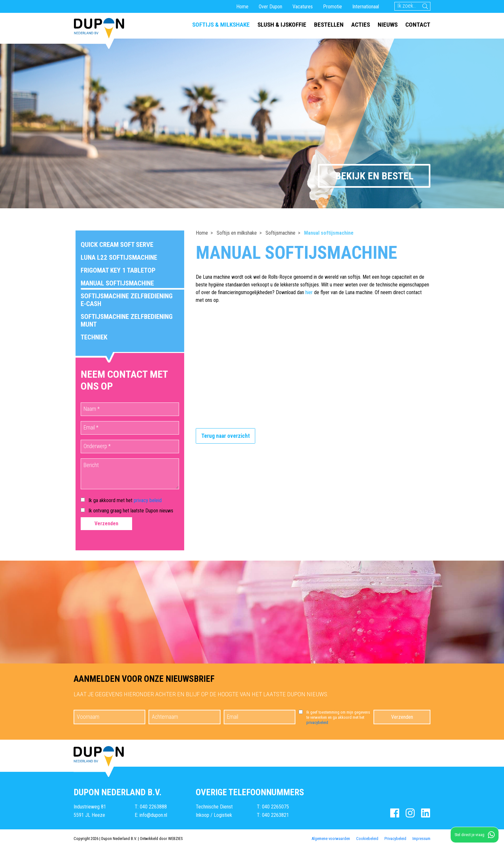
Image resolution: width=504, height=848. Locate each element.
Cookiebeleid (367, 839)
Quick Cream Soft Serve (117, 245)
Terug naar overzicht (225, 436)
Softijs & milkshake (221, 25)
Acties (361, 25)
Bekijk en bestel (374, 176)
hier (309, 292)
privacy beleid (148, 500)
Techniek (94, 337)
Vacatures (303, 7)
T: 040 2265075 (273, 807)
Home (242, 7)
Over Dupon (270, 7)
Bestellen (329, 25)
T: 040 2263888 (151, 807)
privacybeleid (317, 722)
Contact (418, 25)
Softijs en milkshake (237, 233)
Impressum (421, 839)
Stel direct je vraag (475, 835)
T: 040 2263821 (273, 815)
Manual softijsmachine (117, 283)
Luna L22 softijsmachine (119, 257)
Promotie (333, 7)
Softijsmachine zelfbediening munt (127, 320)
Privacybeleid (395, 839)
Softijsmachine (280, 233)
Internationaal (366, 7)
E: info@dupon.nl (151, 815)
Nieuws (388, 25)
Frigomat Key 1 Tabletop (118, 270)
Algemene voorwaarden (331, 839)
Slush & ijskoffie (282, 25)
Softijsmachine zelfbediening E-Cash (127, 300)
